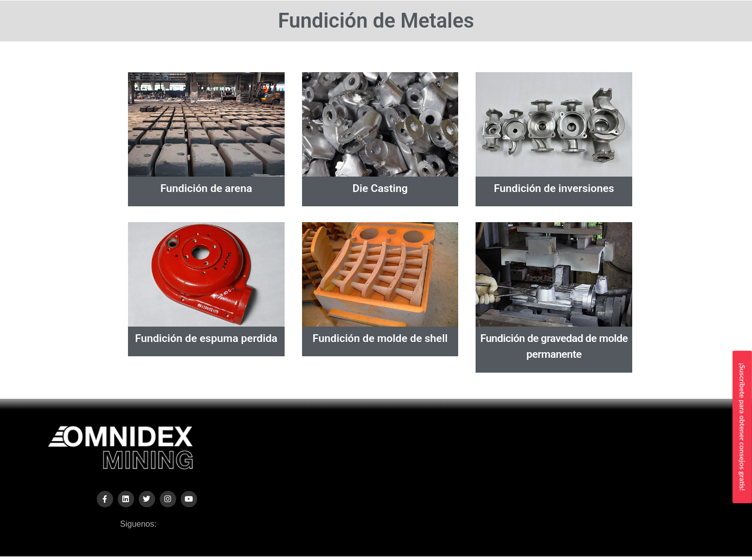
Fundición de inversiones (554, 188)
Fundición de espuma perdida (206, 338)
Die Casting (380, 188)
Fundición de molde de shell (380, 338)
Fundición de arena (206, 188)
